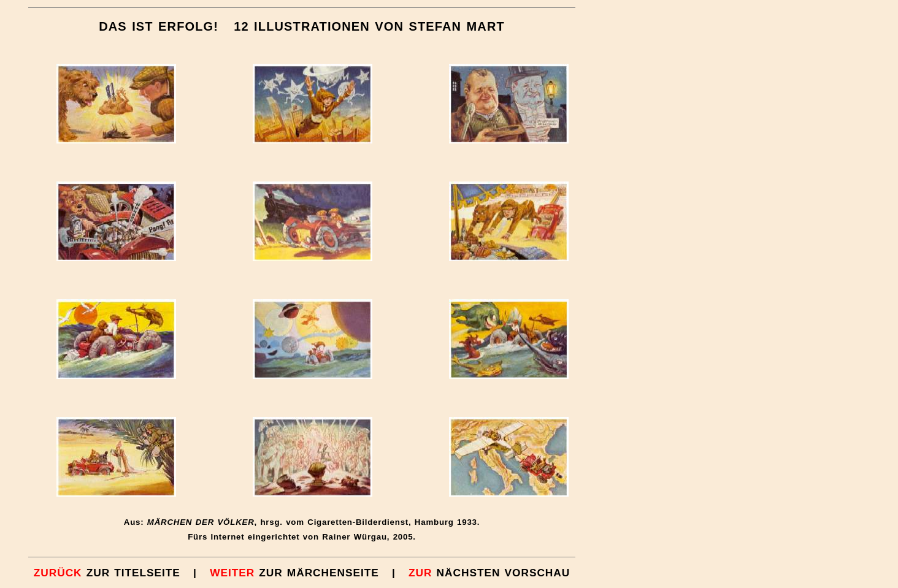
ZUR (418, 573)
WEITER (232, 573)
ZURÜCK (58, 573)
